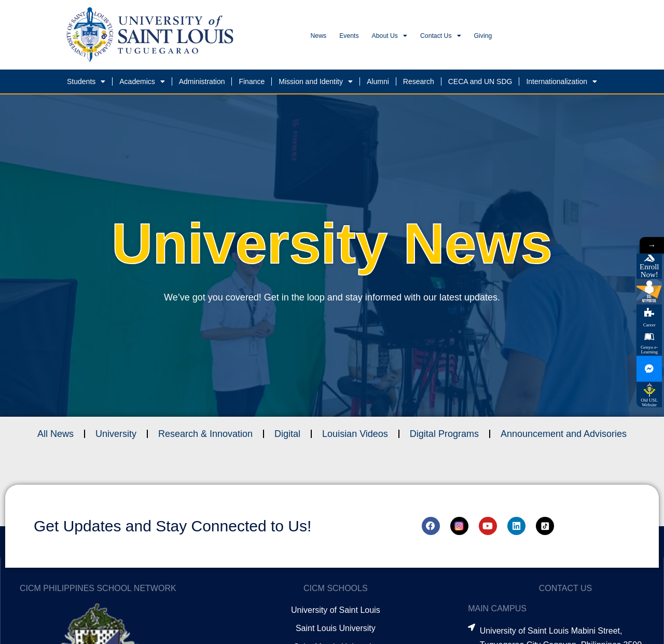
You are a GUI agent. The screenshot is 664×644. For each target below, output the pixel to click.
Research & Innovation (205, 437)
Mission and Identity (316, 85)
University (116, 437)
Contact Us (493, 38)
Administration (202, 85)
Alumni (378, 85)
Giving (551, 38)
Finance (252, 85)
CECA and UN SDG (480, 85)
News (325, 38)
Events (369, 38)
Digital (287, 437)
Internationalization (562, 85)
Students (86, 85)
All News (56, 437)
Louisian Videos (355, 437)
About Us (424, 38)
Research (419, 85)
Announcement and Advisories (564, 437)
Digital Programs (444, 437)
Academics (142, 85)
